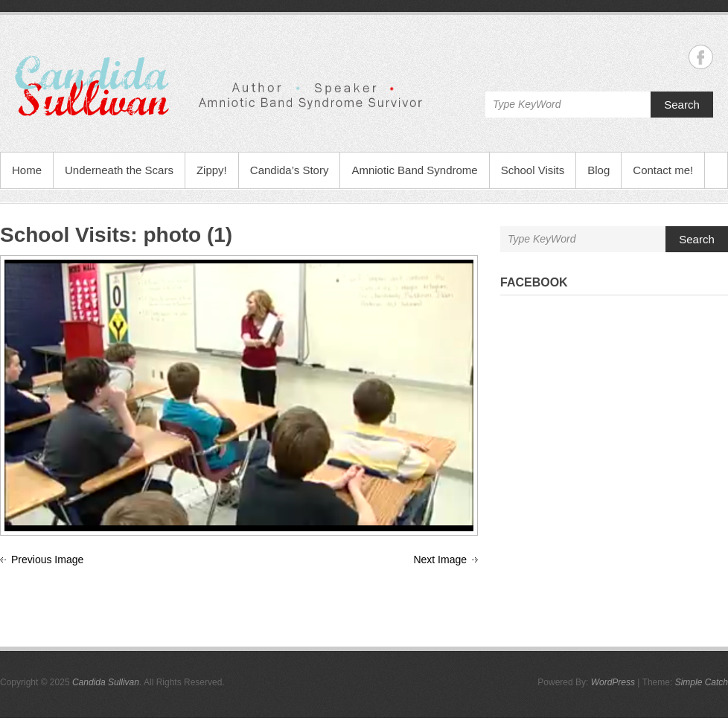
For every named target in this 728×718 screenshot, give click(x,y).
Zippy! (212, 170)
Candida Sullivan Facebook (701, 57)
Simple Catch (702, 682)
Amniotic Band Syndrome (414, 170)
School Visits (533, 170)
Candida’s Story (290, 170)
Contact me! (663, 170)
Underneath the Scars (119, 170)
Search (682, 105)
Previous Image (47, 560)
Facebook (534, 282)
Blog (598, 170)
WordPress (613, 682)
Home (27, 170)
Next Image (440, 560)
